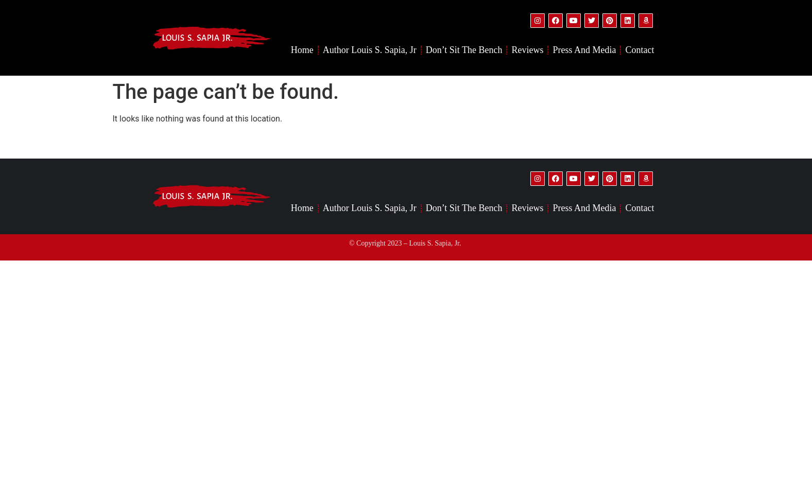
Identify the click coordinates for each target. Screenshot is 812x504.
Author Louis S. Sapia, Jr (370, 50)
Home (302, 50)
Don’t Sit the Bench (464, 50)
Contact (640, 50)
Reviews (527, 50)
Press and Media (584, 50)
